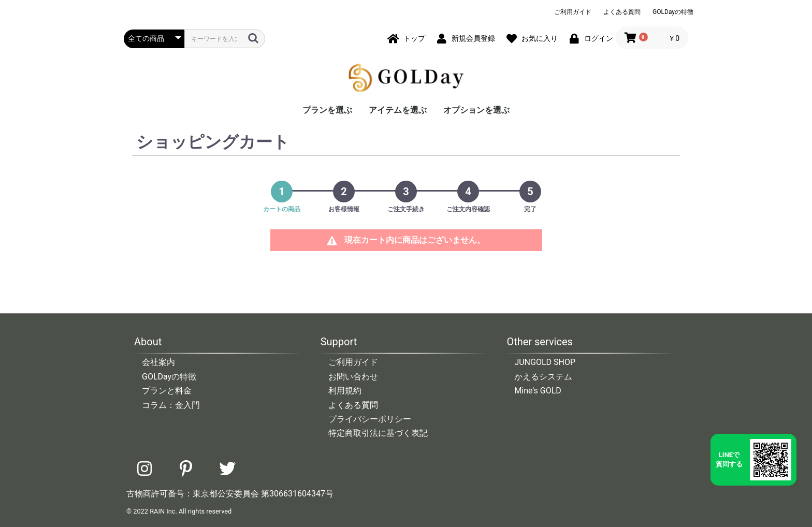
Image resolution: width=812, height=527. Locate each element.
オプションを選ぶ (476, 110)
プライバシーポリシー (370, 419)
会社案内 (158, 362)
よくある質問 (622, 12)
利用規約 (345, 391)
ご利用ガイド (573, 12)
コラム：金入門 (171, 405)
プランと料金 (167, 391)
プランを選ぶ (327, 110)
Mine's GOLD (538, 391)
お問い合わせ (353, 377)
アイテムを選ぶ (398, 110)
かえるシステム (543, 377)
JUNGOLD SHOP (545, 362)
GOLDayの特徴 (673, 12)
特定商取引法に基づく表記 (378, 433)
